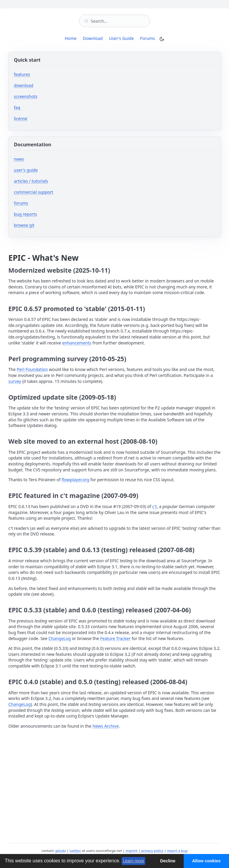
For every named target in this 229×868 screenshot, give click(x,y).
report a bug (177, 851)
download (24, 85)
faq (17, 107)
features (22, 74)
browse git (42, 225)
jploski (61, 851)
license (21, 118)
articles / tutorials (31, 181)
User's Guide (121, 38)
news (19, 159)
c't (155, 506)
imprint (131, 851)
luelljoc (75, 851)
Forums (149, 38)
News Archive (106, 726)
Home (71, 38)
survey (15, 381)
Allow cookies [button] (206, 861)
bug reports (43, 214)
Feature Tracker (115, 638)
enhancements (77, 343)
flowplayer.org (76, 480)
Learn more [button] (134, 861)
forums (39, 203)
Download (93, 38)
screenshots (26, 96)
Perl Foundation (32, 369)
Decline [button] (168, 861)
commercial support (34, 192)
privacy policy (152, 851)
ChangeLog (60, 638)
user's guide (26, 170)
